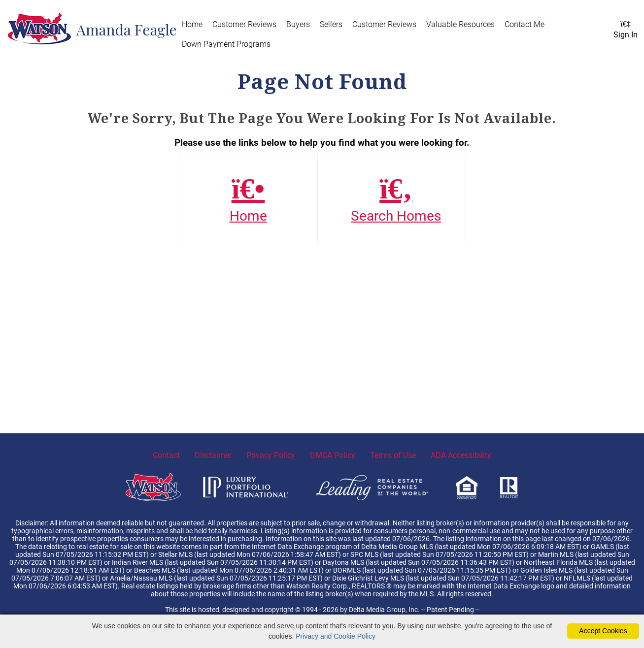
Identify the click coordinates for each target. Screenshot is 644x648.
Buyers (298, 24)
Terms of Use (393, 455)
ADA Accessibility (461, 455)
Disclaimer (213, 455)
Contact (166, 455)
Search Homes (396, 199)
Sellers (331, 24)
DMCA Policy (333, 455)
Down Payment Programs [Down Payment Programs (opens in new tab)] (226, 44)
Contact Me (525, 24)
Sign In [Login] (626, 30)
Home (192, 24)
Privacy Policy (271, 455)
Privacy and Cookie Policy (336, 636)
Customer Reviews (244, 24)
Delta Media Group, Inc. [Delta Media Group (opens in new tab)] (384, 610)
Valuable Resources (460, 24)
